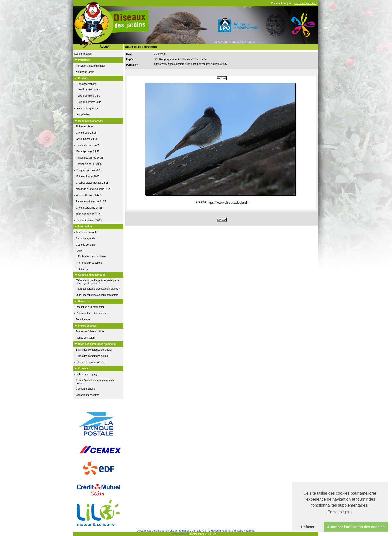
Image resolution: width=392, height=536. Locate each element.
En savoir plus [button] (340, 512)
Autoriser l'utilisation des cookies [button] (356, 527)
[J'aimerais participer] (305, 3)
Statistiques (82, 269)
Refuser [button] (308, 527)
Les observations (85, 84)
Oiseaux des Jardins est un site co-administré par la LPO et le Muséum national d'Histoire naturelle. (196, 531)
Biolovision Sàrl (180, 534)
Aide (78, 251)
